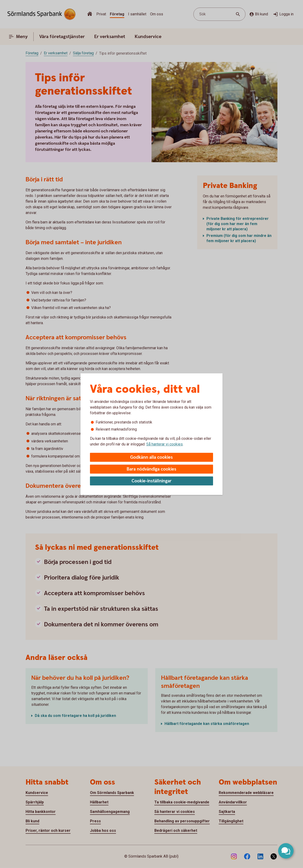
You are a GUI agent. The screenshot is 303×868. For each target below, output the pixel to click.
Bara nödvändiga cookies (151, 469)
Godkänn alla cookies (151, 457)
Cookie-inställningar (152, 481)
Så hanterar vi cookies (165, 444)
